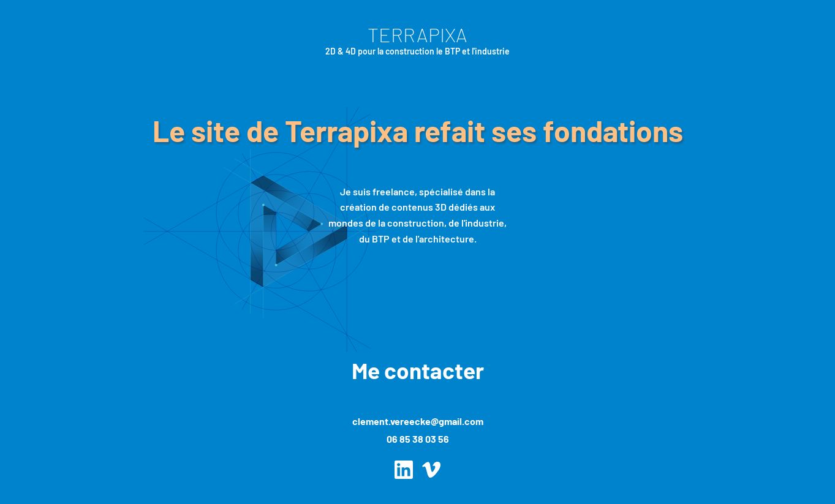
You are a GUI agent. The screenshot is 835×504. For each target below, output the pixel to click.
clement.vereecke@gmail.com (418, 421)
